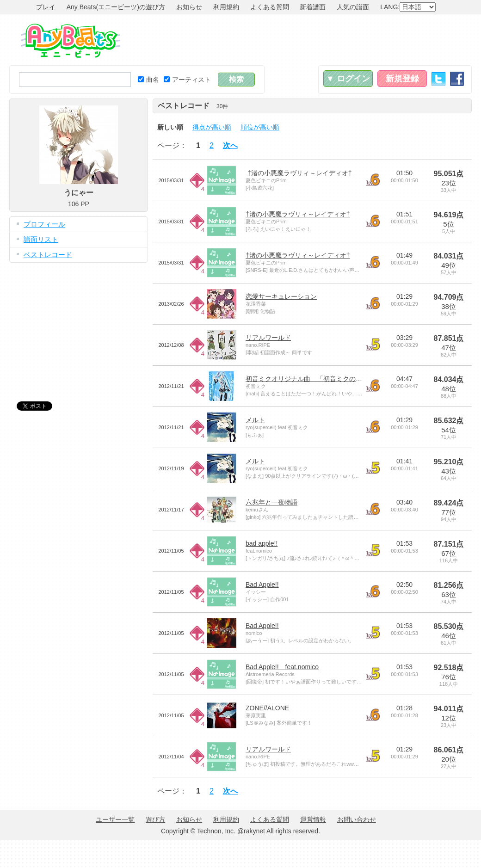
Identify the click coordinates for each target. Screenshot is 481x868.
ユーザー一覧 (115, 819)
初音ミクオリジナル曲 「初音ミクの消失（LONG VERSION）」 (342, 379)
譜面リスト (41, 239)
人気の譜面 (353, 7)
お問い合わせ (357, 819)
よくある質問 (270, 7)
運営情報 (313, 819)
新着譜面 (313, 7)
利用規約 (226, 7)
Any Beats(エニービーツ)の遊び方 (116, 7)
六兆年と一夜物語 (271, 502)
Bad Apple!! (262, 585)
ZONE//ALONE (267, 708)
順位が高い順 (260, 127)
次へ (230, 145)
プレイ (46, 7)
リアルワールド (268, 338)
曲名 (148, 80)
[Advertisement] (79, 325)
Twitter (438, 79)
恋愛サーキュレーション (281, 296)
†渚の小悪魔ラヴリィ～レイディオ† (299, 173)
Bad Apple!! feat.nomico (282, 667)
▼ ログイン (348, 79)
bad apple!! (262, 543)
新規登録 (402, 79)
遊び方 (155, 819)
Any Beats (71, 41)
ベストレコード (48, 255)
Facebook (457, 79)
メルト (255, 420)
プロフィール (44, 224)
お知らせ (189, 7)
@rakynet (251, 831)
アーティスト (187, 80)
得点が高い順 (212, 127)
